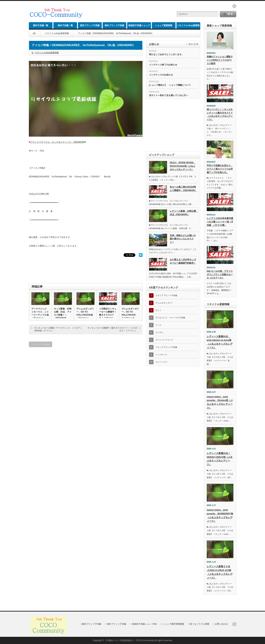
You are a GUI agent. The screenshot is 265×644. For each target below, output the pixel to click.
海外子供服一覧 (65, 25)
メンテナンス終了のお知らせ (163, 65)
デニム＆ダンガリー (164, 303)
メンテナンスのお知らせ (161, 75)
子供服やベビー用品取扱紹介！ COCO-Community (130, 640)
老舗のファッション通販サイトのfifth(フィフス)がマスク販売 (220, 60)
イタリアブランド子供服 (166, 295)
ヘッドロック (161, 355)
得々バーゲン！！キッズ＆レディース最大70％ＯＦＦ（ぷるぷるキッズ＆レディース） (220, 114)
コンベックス (161, 362)
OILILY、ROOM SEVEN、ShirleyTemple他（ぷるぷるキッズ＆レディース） (183, 166)
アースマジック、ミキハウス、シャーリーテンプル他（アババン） (40, 313)
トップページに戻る (40, 344)
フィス (158, 325)
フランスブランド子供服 (166, 347)
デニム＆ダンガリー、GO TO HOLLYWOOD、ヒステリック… (130, 313)
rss (234, 6)
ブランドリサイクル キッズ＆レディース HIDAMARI (57, 142)
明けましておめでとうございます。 (166, 54)
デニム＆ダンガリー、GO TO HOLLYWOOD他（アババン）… (85, 313)
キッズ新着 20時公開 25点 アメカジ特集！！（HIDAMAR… (63, 313)
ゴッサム (159, 332)
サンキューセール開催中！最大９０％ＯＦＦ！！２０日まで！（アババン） (112, 329)
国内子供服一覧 (41, 25)
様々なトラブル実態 (200, 624)
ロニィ (158, 310)
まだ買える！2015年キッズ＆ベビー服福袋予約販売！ (183, 261)
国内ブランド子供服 (90, 25)
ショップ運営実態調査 (173, 624)
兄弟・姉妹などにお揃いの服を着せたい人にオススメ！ (183, 239)
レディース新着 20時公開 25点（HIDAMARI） (184, 213)
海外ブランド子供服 (114, 25)
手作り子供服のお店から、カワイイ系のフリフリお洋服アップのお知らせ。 (220, 169)
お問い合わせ (221, 624)
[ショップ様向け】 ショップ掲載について (170, 85)
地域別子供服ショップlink (139, 26)
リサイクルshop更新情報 (188, 26)
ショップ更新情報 (164, 25)
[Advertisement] (129, 12)
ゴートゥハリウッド (164, 340)
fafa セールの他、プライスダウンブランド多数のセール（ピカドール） (220, 274)
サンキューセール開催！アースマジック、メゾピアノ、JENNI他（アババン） (59, 329)
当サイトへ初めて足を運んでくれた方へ (168, 95)
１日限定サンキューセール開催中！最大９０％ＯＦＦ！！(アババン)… (108, 315)
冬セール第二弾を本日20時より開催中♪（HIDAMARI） (183, 189)
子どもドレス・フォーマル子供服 (170, 318)
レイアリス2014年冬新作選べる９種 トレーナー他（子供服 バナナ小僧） (220, 222)
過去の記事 (193, 44)
